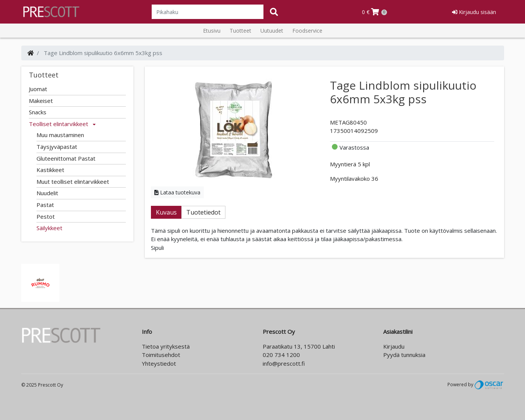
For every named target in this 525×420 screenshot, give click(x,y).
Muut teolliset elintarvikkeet (73, 182)
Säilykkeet (49, 228)
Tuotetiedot (203, 212)
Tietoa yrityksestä (166, 346)
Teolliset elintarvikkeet (62, 124)
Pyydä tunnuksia (404, 355)
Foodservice (307, 31)
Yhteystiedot (159, 363)
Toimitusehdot (161, 355)
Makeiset (41, 101)
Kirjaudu (394, 346)
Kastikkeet (50, 170)
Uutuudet (272, 31)
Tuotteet (240, 31)
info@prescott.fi (284, 363)
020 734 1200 (281, 355)
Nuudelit (47, 193)
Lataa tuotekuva (177, 192)
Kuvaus (166, 212)
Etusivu (212, 31)
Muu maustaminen (60, 135)
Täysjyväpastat (57, 147)
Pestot (46, 216)
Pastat (45, 205)
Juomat (38, 89)
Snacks (38, 112)
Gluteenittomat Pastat (66, 158)
